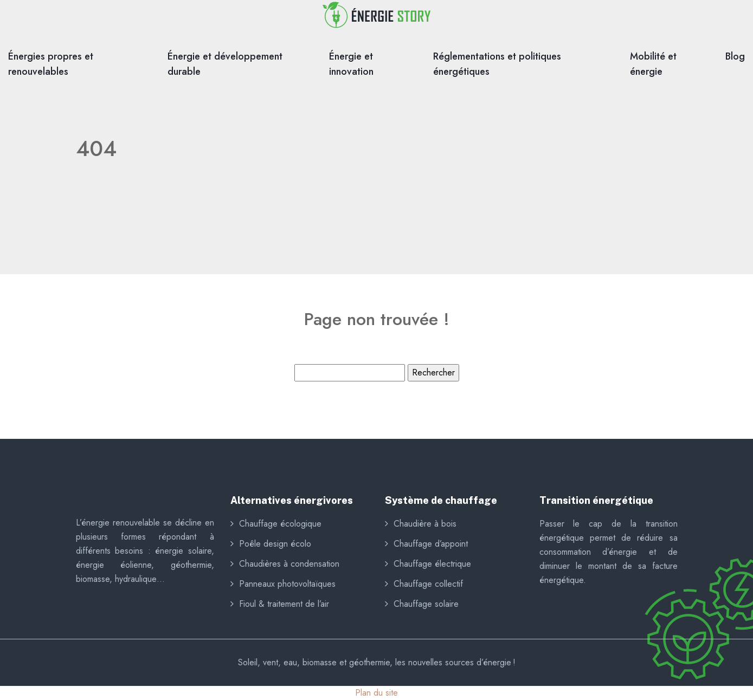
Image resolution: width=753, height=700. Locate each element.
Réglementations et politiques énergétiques (497, 64)
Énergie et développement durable (225, 64)
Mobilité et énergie (653, 64)
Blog (735, 56)
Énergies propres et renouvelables (51, 64)
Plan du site (376, 693)
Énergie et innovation (351, 64)
